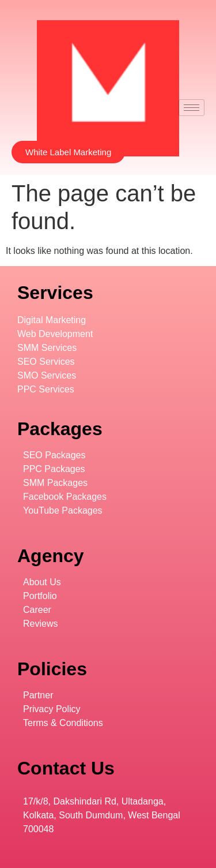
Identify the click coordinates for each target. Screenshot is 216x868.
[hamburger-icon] (192, 108)
